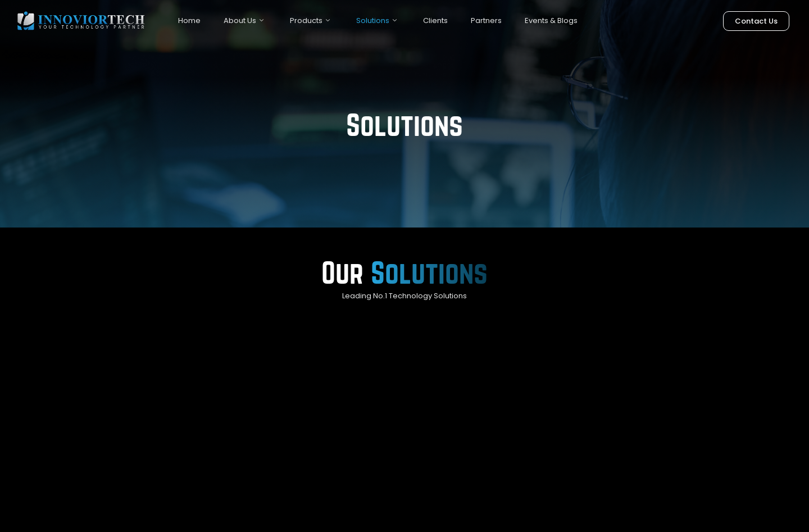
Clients (435, 21)
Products (310, 21)
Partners (486, 21)
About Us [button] (244, 21)
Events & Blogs (551, 21)
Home (189, 21)
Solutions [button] (376, 21)
